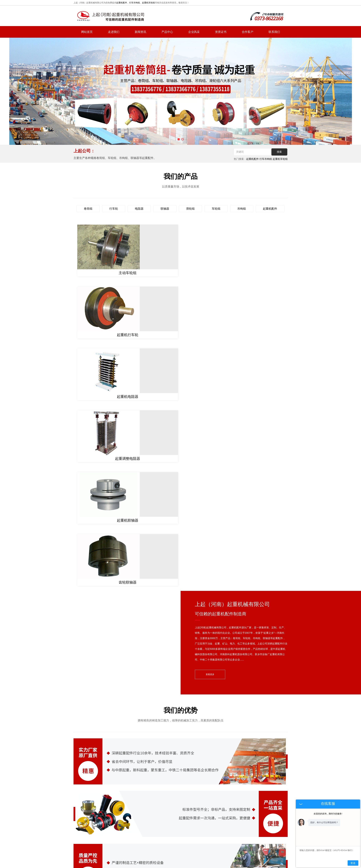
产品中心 (167, 32)
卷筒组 (88, 209)
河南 (188, 853)
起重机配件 (122, 3)
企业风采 (194, 32)
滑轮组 (190, 209)
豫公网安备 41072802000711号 (195, 858)
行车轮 (114, 209)
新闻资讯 (140, 32)
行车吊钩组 (135, 3)
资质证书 (221, 32)
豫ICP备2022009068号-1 (161, 858)
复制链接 (183, 848)
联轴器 (165, 209)
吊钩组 (242, 209)
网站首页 (87, 32)
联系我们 (274, 32)
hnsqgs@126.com (261, 821)
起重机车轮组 (148, 3)
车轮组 (216, 209)
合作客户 (248, 32)
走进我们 (114, 32)
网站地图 (225, 840)
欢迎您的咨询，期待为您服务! (328, 814)
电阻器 (139, 209)
